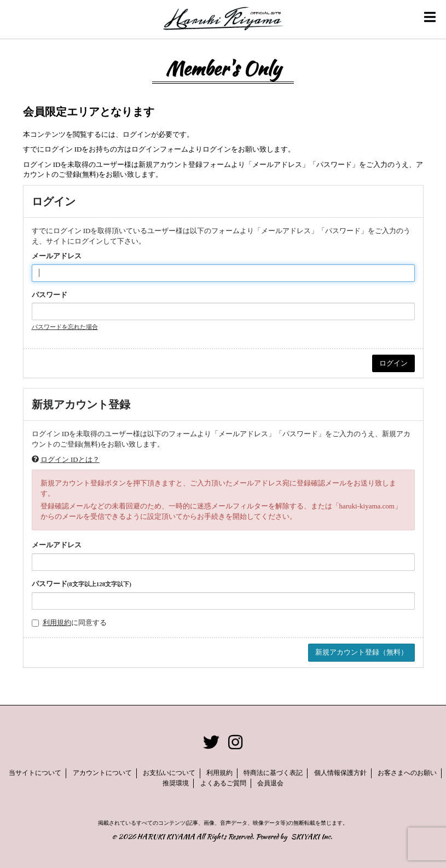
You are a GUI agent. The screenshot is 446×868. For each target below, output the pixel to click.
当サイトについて (35, 773)
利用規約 (57, 623)
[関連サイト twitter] (211, 743)
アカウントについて (102, 773)
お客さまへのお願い (407, 773)
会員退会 (270, 783)
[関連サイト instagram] (235, 743)
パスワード (50, 295)
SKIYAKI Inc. (312, 837)
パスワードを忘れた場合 (65, 327)
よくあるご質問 (223, 783)
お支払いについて (169, 773)
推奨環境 (176, 783)
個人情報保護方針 (340, 773)
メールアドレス (57, 256)
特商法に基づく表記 (273, 773)
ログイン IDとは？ (70, 459)
